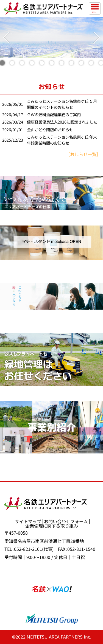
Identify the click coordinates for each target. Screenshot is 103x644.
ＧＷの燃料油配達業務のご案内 (54, 115)
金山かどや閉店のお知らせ (50, 130)
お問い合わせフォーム (66, 522)
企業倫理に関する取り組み (52, 526)
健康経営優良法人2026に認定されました (62, 122)
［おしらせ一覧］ (83, 154)
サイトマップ (28, 522)
